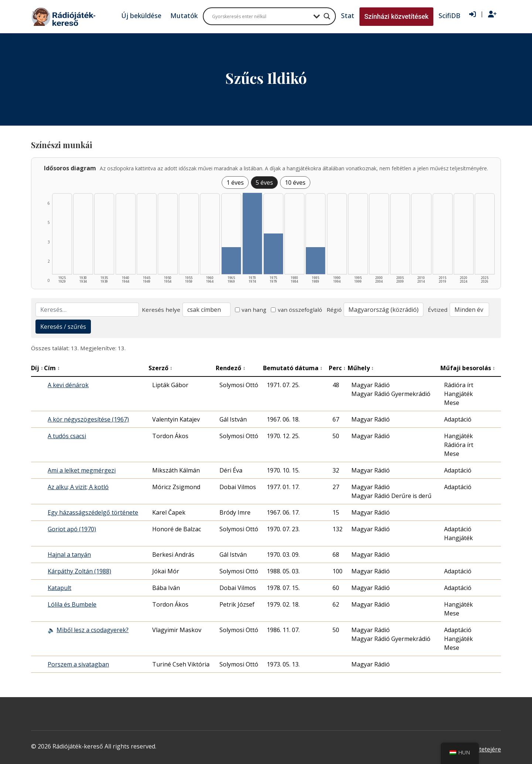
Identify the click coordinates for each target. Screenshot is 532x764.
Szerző (161, 368)
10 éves (295, 183)
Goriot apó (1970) (72, 529)
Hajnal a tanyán (69, 555)
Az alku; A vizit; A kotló (78, 487)
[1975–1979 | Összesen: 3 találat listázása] (273, 254)
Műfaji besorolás (468, 368)
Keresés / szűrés (63, 327)
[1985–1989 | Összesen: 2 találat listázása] (316, 261)
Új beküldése (141, 16)
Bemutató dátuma (293, 368)
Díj (37, 368)
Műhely (361, 368)
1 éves (235, 183)
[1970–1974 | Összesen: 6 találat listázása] (252, 233)
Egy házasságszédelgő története (93, 512)
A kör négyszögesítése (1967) (88, 419)
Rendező (231, 368)
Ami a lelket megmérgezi (82, 470)
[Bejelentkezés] (473, 14)
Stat (348, 16)
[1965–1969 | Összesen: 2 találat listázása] (231, 261)
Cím (52, 368)
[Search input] (261, 16)
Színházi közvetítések (396, 16)
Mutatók (184, 16)
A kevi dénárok (68, 385)
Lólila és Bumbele (72, 604)
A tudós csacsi (67, 436)
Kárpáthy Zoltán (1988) (79, 571)
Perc (337, 368)
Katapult (59, 588)
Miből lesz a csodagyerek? (93, 630)
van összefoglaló (296, 310)
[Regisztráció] (492, 14)
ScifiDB (449, 16)
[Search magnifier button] (327, 16)
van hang (251, 310)
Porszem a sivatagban (78, 664)
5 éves (264, 183)
